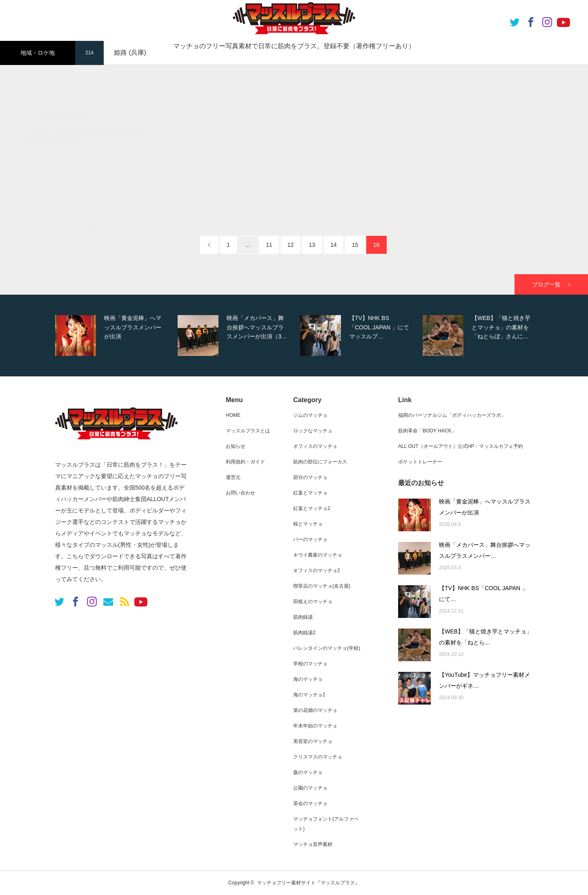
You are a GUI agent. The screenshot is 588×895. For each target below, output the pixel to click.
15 (355, 245)
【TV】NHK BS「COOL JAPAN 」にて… (483, 594)
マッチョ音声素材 (313, 844)
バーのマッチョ (310, 539)
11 (269, 245)
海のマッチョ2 (309, 695)
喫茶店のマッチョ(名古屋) (322, 586)
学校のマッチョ (310, 664)
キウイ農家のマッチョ (318, 555)
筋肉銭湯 (303, 617)
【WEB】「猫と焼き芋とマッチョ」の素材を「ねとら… (486, 637)
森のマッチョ (308, 772)
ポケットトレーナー (420, 462)
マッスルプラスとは (248, 431)
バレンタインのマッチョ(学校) (327, 648)
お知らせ (236, 446)
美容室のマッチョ (313, 741)
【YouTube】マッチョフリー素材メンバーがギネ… (484, 680)
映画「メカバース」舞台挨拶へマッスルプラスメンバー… (485, 550)
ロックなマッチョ (313, 431)
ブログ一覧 (546, 284)
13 (312, 245)
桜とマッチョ (308, 524)
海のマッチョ (308, 679)
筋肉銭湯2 (304, 633)
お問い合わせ (241, 493)
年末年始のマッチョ (315, 726)
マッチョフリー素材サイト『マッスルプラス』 (308, 883)
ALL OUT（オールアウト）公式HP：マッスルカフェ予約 (461, 446)
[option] (114, 336)
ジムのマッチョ (310, 415)
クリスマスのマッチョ (318, 757)
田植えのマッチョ (313, 602)
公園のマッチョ (310, 788)
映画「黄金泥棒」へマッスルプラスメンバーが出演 (485, 507)
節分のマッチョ (310, 477)
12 (291, 245)
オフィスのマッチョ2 (317, 571)
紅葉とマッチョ (310, 493)
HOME (233, 415)
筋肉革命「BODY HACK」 (427, 431)
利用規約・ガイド (245, 462)
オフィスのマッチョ (315, 446)
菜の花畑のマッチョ (315, 710)
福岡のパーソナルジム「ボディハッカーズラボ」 (452, 415)
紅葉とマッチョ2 (312, 508)
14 (334, 245)
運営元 (233, 477)
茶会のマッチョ (310, 803)
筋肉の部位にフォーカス (320, 462)
